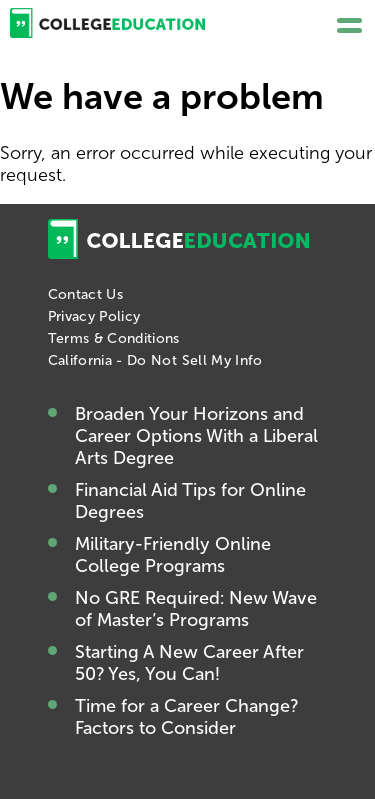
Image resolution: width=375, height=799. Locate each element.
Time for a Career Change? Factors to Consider (186, 717)
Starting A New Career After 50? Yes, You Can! (189, 663)
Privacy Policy (94, 316)
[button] (349, 25)
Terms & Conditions (114, 338)
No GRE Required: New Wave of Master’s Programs (196, 609)
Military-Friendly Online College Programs (173, 555)
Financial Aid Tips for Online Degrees (190, 501)
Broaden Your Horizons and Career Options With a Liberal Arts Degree (196, 436)
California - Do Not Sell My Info (155, 360)
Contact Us (86, 294)
